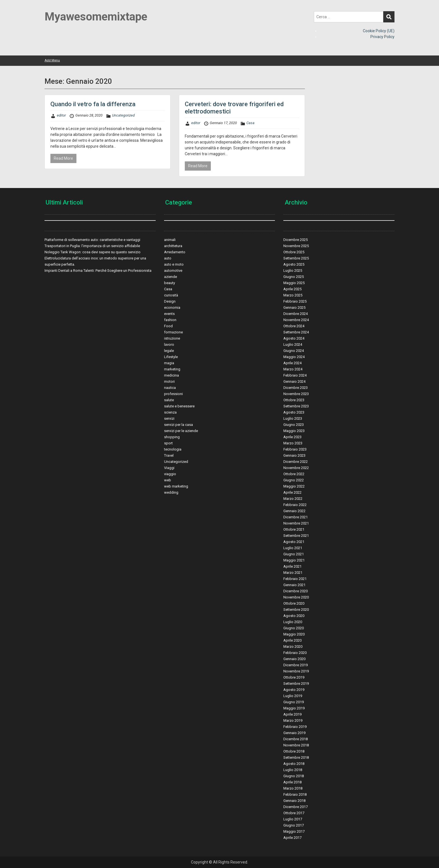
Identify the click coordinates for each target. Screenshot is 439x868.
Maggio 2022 (294, 486)
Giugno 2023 (294, 425)
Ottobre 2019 (294, 677)
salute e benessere (179, 406)
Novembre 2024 (296, 320)
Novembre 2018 (296, 745)
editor (61, 115)
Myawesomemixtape (96, 17)
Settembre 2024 (296, 332)
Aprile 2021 (292, 566)
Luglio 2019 (293, 696)
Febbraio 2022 (295, 505)
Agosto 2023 (294, 412)
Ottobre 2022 (294, 474)
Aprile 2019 (292, 714)
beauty (170, 283)
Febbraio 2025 (295, 301)
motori (169, 381)
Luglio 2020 (293, 622)
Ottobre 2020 (294, 603)
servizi (169, 418)
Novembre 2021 (296, 523)
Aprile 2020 (292, 640)
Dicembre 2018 (296, 739)
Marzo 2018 (293, 788)
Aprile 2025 (292, 289)
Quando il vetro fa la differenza (93, 104)
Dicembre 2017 (296, 807)
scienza (170, 412)
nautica (170, 388)
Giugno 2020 (294, 628)
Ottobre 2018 (294, 751)
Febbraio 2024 (295, 375)
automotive (173, 271)
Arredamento (175, 252)
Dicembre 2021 (296, 517)
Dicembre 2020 (296, 591)
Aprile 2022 (292, 492)
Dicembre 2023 (296, 388)
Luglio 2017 (293, 819)
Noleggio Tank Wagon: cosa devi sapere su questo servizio (93, 252)
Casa (250, 123)
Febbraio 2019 (295, 727)
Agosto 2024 (294, 338)
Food (168, 326)
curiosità (171, 295)
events (169, 314)
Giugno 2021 (294, 554)
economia (172, 307)
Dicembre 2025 (296, 240)
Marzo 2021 (293, 573)
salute (169, 400)
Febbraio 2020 (295, 653)
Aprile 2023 (292, 437)
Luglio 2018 (293, 770)
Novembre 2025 (296, 246)
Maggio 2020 (294, 634)
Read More (63, 158)
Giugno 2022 (294, 480)
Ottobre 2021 (294, 529)
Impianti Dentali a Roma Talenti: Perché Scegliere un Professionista (98, 271)
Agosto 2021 (294, 542)
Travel (169, 455)
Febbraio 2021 (295, 579)
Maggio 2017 (294, 831)
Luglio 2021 (293, 548)
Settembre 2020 (296, 610)
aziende (171, 277)
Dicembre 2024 (296, 314)
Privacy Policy (382, 37)
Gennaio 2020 (294, 659)
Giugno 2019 (294, 702)
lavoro (169, 344)
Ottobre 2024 (294, 326)
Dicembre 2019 (296, 665)
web (168, 480)
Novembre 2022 (296, 468)
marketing (172, 369)
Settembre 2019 (296, 684)
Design (170, 301)
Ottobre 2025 (294, 252)
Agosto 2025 (294, 264)
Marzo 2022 (293, 499)
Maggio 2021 (294, 560)
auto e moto (174, 264)
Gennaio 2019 (294, 733)
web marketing (176, 486)
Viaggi (169, 468)
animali (170, 240)
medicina (171, 375)
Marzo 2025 (293, 295)
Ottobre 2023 (294, 400)
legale (169, 351)
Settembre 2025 (296, 258)
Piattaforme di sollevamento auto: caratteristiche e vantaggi (92, 240)
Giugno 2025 (294, 277)
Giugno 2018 (294, 776)
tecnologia (173, 449)
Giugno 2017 (294, 825)
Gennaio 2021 (294, 585)
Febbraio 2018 (295, 794)
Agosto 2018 (294, 764)
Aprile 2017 (292, 838)
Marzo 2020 (293, 647)
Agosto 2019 (294, 690)
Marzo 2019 (293, 720)
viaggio (170, 474)
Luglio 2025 (293, 271)
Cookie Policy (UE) (379, 31)
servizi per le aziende (181, 431)
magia (169, 363)
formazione (173, 332)
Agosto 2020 (294, 616)
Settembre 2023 (296, 406)
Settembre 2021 (296, 536)
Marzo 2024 (293, 369)
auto (168, 258)
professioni (173, 394)
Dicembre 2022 (296, 462)
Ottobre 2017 (294, 813)
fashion (170, 320)
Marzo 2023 (293, 443)
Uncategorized (123, 115)
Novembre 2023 (296, 394)
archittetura (173, 246)
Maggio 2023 (294, 431)
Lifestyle (171, 357)
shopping (172, 437)
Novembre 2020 (296, 597)
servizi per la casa (178, 425)
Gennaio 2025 (294, 307)
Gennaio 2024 (294, 381)
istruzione (172, 338)
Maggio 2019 (294, 708)
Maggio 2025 (294, 283)
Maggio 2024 (294, 357)
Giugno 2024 (294, 351)
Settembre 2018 (296, 757)
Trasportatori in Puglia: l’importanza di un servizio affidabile (92, 246)
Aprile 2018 (292, 782)
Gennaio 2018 (294, 801)
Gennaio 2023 (294, 455)
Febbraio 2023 (295, 449)
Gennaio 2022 (294, 511)
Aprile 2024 (292, 363)
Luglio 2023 (293, 418)
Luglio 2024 (293, 344)
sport (168, 443)
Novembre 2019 (296, 671)
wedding (171, 492)
